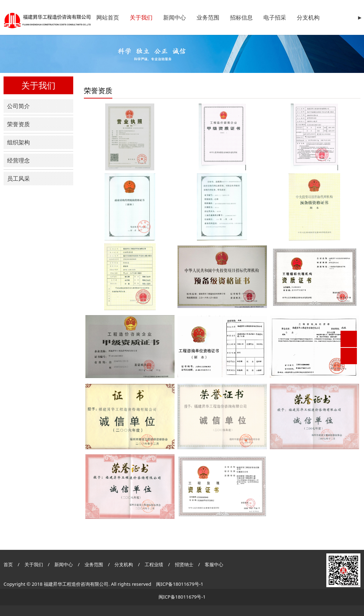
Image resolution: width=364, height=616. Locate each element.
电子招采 (275, 17)
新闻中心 (175, 17)
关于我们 (141, 17)
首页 (8, 564)
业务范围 (208, 17)
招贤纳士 (185, 564)
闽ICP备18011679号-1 (180, 584)
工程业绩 (154, 564)
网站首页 (108, 17)
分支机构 (308, 17)
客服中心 (214, 564)
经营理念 (18, 160)
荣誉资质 (18, 124)
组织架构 (18, 142)
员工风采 (18, 179)
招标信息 (241, 17)
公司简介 (18, 106)
